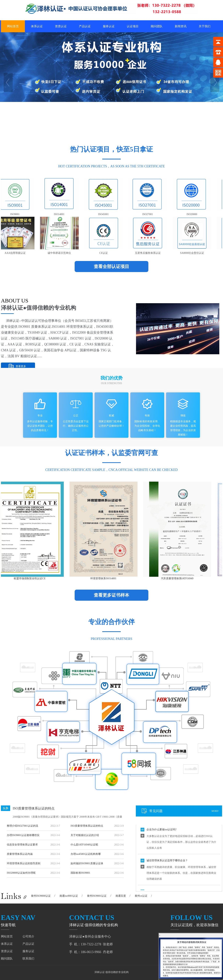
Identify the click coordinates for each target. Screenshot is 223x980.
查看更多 (21, 366)
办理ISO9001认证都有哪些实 (23, 835)
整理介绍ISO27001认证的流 (22, 826)
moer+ (215, 811)
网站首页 (13, 26)
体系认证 (37, 26)
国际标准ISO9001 (80, 873)
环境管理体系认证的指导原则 (24, 863)
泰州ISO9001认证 (97, 896)
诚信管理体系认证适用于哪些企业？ (167, 861)
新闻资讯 (181, 26)
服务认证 (109, 26)
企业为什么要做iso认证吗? (162, 830)
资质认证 (61, 26)
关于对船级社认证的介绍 (85, 835)
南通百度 (121, 896)
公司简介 (28, 936)
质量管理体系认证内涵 (20, 854)
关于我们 (205, 26)
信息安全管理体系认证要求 (22, 845)
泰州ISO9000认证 (41, 896)
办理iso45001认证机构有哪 (86, 854)
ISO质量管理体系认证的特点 (34, 808)
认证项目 (133, 26)
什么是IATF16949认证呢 (84, 845)
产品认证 (85, 26)
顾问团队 (157, 26)
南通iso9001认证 (69, 896)
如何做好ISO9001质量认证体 (87, 863)
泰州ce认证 (141, 896)
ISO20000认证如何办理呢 (21, 873)
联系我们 (28, 959)
